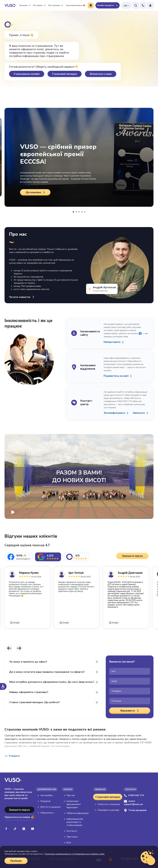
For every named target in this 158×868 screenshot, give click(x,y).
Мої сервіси (39, 5)
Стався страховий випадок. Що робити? (35, 702)
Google (16, 623)
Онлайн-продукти (108, 6)
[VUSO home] (10, 5)
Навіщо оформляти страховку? (29, 692)
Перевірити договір (108, 810)
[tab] (19, 557)
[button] (73, 212)
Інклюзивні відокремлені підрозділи (73, 804)
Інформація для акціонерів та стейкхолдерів (75, 822)
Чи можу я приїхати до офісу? (28, 662)
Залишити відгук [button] (132, 556)
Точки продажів (135, 810)
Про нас (71, 795)
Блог (69, 843)
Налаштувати (112, 342)
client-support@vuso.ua (133, 803)
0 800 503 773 (134, 795)
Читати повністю (22, 297)
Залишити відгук (19, 810)
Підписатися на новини (19, 817)
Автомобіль (47, 795)
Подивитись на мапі (116, 376)
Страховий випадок (75, 5)
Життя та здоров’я (50, 807)
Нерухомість (47, 813)
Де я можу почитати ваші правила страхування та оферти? (47, 672)
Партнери (72, 837)
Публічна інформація (77, 813)
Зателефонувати (114, 413)
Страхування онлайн (27, 74)
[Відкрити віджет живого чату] (151, 861)
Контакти (72, 831)
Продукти (25, 5)
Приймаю (16, 861)
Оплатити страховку (109, 804)
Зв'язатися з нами (101, 74)
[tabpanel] (79, 604)
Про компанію (56, 5)
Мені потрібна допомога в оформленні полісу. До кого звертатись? (52, 682)
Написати (139, 413)
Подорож (45, 801)
